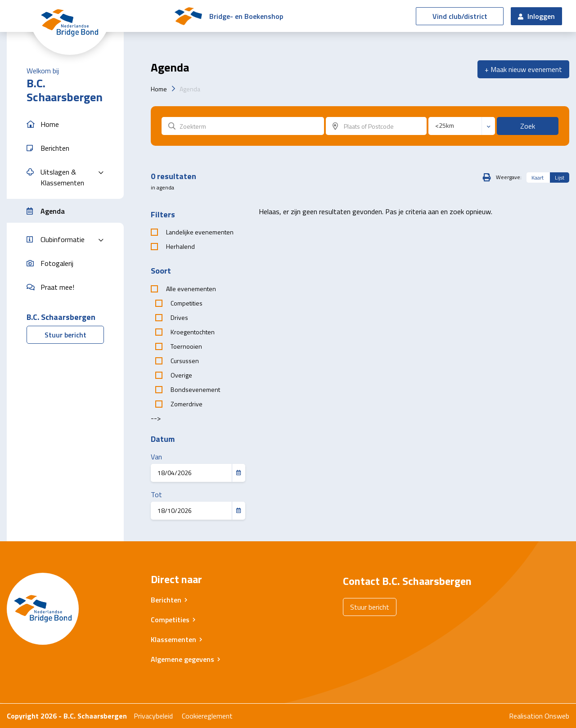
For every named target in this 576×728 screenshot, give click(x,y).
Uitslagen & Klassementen (62, 177)
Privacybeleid (153, 716)
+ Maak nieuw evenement (523, 69)
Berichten (166, 600)
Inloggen (536, 16)
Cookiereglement (207, 716)
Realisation (526, 716)
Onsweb (557, 716)
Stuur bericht (65, 335)
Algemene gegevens (182, 659)
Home (159, 89)
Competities (170, 620)
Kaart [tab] (538, 178)
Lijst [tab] (560, 178)
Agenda (190, 89)
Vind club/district (460, 16)
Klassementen (173, 639)
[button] (65, 124)
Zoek (528, 126)
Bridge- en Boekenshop (246, 16)
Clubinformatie (63, 239)
